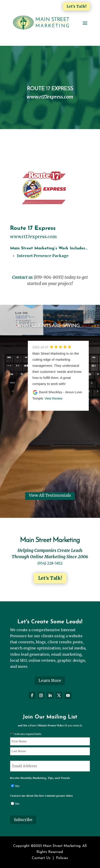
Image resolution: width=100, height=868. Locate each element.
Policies (62, 858)
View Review (54, 398)
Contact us (22, 277)
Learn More (50, 681)
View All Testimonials (50, 495)
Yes (17, 786)
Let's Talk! (76, 6)
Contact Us (41, 858)
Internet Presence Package (43, 256)
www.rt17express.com (33, 237)
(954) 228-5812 (50, 563)
